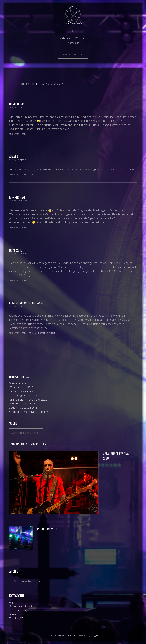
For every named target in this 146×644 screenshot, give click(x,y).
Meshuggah (17, 197)
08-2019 (23, 134)
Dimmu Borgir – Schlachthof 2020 (28, 400)
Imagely (94, 636)
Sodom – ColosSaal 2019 (23, 408)
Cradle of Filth (40, 333)
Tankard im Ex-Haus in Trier (28, 444)
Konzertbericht (18, 606)
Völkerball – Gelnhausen (23, 404)
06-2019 (23, 175)
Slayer (14, 157)
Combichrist (18, 104)
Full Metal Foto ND (73, 15)
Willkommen (67, 38)
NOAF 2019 (16, 250)
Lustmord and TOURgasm (26, 303)
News (13, 614)
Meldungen (16, 610)
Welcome (81, 38)
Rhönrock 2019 (47, 529)
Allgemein (15, 602)
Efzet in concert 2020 (21, 387)
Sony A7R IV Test (19, 383)
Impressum (73, 43)
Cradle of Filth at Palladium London (29, 412)
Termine (14, 618)
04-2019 (23, 333)
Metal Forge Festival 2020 (24, 395)
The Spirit (51, 333)
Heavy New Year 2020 (22, 391)
